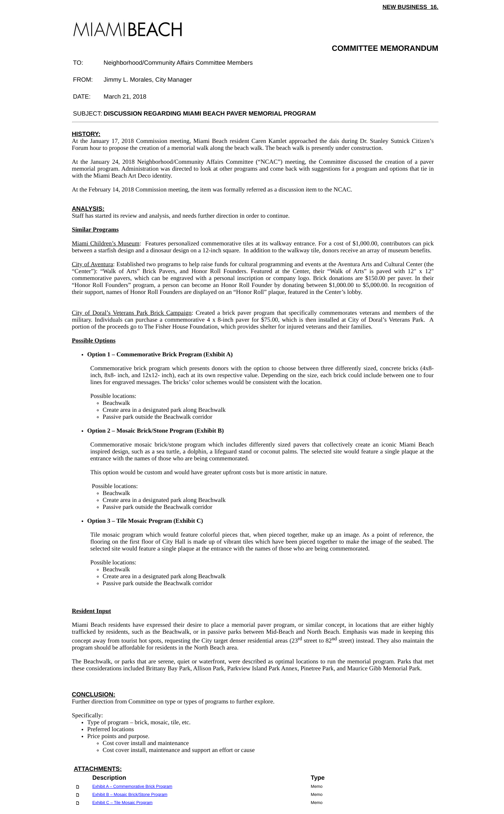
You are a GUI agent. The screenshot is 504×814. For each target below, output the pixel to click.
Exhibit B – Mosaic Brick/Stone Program (130, 795)
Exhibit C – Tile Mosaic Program (123, 803)
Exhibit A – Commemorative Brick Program (132, 787)
